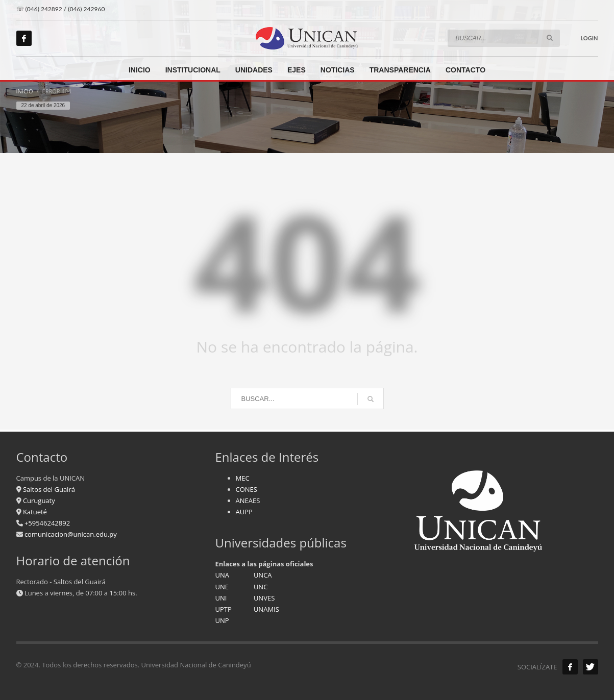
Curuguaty (38, 501)
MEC (243, 478)
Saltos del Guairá (49, 489)
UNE (222, 587)
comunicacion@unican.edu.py (71, 534)
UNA (223, 575)
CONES (247, 489)
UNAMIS (266, 609)
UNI (221, 598)
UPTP (224, 609)
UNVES (264, 598)
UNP (222, 620)
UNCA (263, 575)
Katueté (34, 512)
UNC (261, 587)
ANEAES (248, 501)
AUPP (244, 512)
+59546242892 (47, 523)
